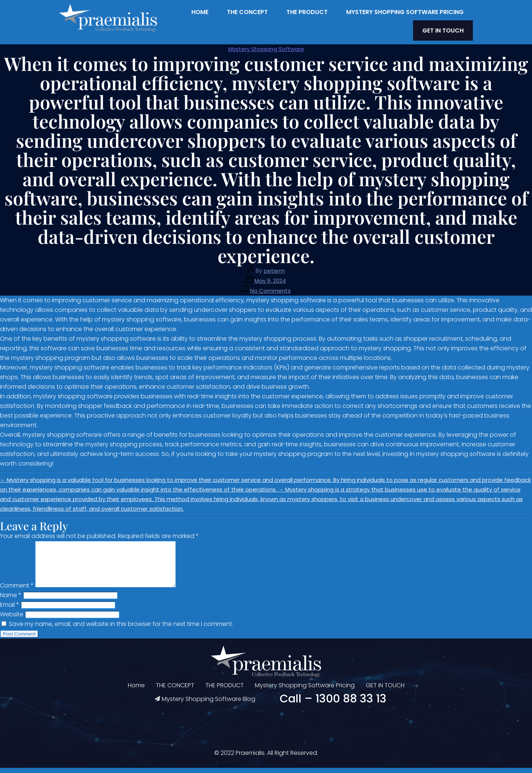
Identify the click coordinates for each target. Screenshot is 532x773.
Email (10, 610)
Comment (17, 591)
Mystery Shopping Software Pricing (405, 12)
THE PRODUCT (307, 12)
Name (11, 600)
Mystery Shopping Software (266, 45)
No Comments (270, 287)
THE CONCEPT (247, 12)
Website (12, 619)
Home (200, 12)
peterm (274, 267)
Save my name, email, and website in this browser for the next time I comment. (121, 629)
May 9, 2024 (270, 277)
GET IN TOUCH (448, 29)
